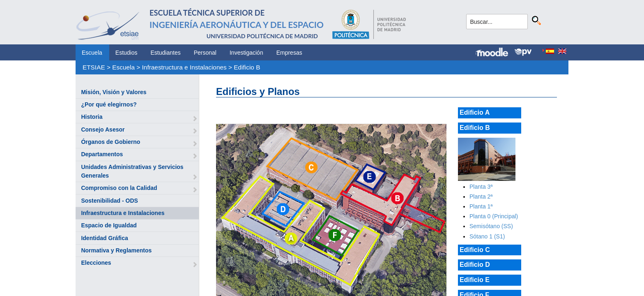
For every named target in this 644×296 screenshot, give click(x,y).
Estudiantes (166, 53)
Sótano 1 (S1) (487, 236)
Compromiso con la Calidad (119, 188)
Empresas (289, 53)
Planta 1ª (481, 206)
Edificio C (475, 250)
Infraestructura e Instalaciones (184, 67)
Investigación (246, 53)
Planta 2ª (481, 197)
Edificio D (475, 265)
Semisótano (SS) (491, 226)
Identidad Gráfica (104, 238)
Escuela (92, 53)
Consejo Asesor (103, 129)
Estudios (126, 53)
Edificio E (475, 280)
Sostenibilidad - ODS (109, 201)
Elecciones (96, 263)
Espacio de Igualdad (109, 225)
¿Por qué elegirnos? (109, 104)
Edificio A (475, 112)
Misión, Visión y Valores (114, 92)
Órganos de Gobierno (110, 142)
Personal (205, 53)
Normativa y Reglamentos (116, 250)
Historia (92, 117)
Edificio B (247, 67)
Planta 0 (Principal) (494, 216)
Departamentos (102, 154)
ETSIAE (94, 67)
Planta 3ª (481, 187)
